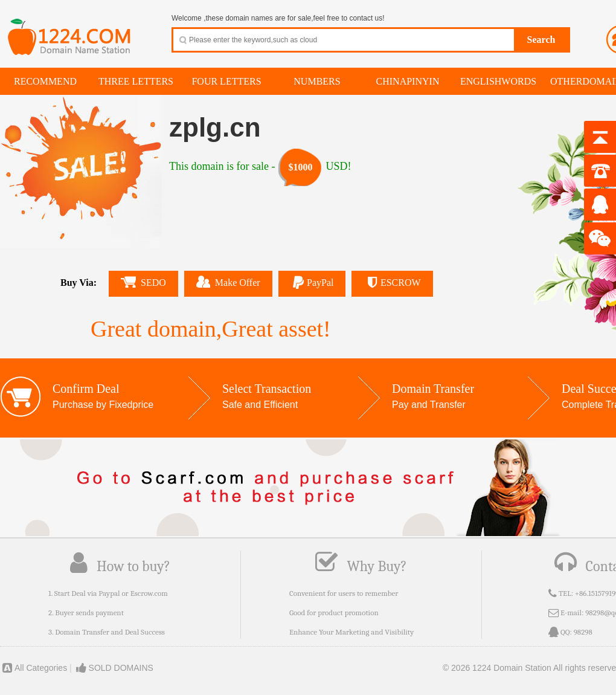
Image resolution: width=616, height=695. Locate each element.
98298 (583, 632)
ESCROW (392, 283)
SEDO (143, 282)
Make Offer (228, 282)
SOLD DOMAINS (114, 668)
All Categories (34, 668)
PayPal (312, 283)
